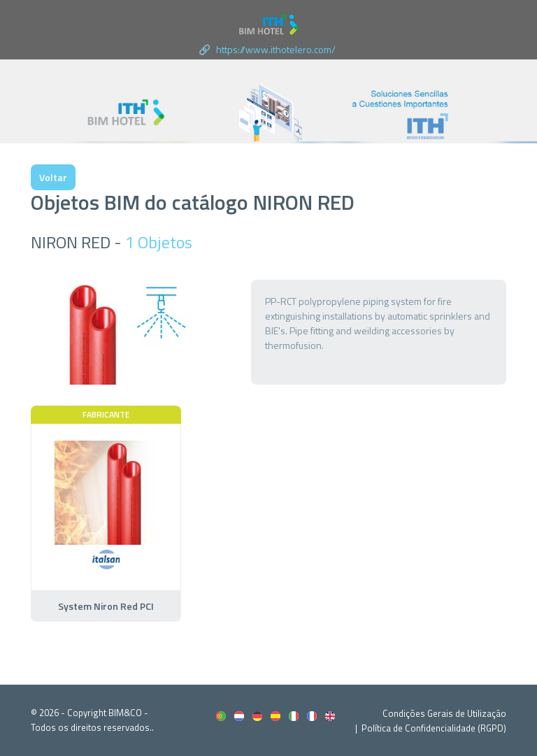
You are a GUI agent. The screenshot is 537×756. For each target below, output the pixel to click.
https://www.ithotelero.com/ (276, 49)
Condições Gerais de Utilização (444, 713)
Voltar (53, 177)
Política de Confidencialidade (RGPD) (434, 728)
